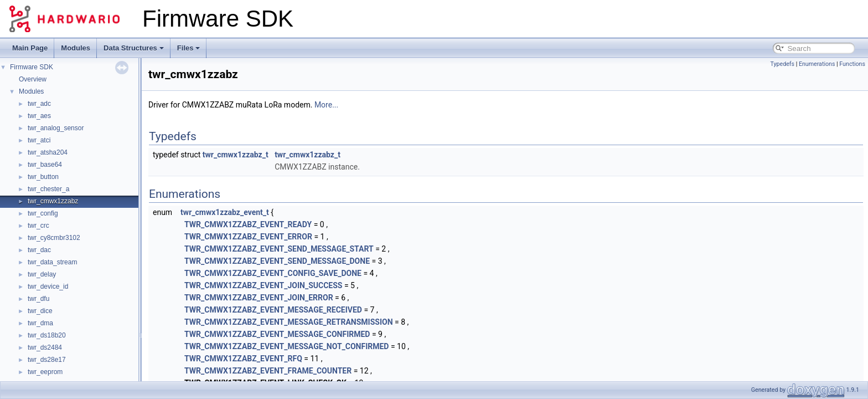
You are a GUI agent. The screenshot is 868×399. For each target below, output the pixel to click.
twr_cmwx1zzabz (53, 201)
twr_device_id (48, 287)
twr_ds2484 (45, 347)
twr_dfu (38, 299)
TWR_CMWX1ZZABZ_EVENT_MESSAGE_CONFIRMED (277, 334)
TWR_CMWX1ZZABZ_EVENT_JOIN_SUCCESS (263, 285)
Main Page (30, 48)
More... (326, 105)
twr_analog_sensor (56, 128)
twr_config (43, 213)
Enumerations (817, 64)
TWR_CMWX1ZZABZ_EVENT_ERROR (248, 237)
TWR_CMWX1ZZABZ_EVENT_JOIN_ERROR (259, 298)
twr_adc (39, 104)
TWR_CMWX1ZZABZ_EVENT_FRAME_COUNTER (268, 371)
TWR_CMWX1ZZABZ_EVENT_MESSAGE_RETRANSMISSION (288, 322)
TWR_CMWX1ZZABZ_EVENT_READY (248, 224)
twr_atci (39, 140)
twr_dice (40, 311)
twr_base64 (45, 165)
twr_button (43, 177)
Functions (852, 64)
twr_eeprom (45, 372)
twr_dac (39, 250)
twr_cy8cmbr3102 (54, 238)
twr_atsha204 (48, 152)
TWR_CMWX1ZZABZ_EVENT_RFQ (243, 359)
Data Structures (134, 48)
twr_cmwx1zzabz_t (236, 155)
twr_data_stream (52, 262)
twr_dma (40, 323)
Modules (76, 48)
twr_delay (42, 274)
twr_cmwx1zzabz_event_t (225, 212)
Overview (33, 79)
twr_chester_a (48, 189)
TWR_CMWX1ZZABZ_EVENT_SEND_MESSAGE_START (279, 249)
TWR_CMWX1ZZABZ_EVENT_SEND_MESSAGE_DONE (277, 261)
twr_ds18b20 (47, 335)
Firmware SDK (32, 67)
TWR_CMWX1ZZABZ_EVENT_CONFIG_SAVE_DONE (273, 273)
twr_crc (38, 226)
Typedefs (782, 64)
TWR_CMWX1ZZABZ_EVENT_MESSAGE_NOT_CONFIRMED (286, 346)
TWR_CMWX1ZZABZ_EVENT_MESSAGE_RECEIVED (273, 310)
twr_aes (39, 116)
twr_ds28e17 (47, 360)
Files (189, 48)
